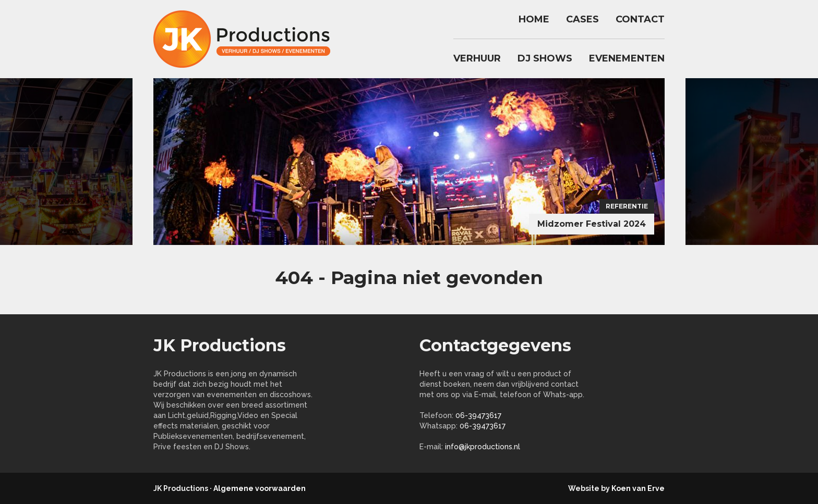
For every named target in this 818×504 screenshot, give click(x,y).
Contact (640, 19)
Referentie (627, 206)
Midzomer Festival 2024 (592, 224)
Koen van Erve (638, 488)
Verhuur (477, 58)
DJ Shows (545, 58)
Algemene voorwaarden (260, 488)
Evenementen (627, 58)
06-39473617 (478, 415)
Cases (582, 19)
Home (534, 19)
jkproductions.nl (247, 39)
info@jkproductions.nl (483, 447)
